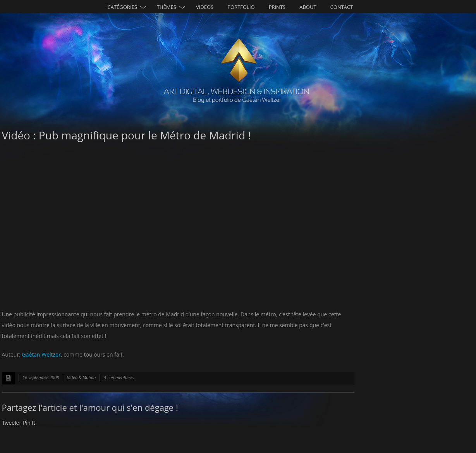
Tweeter (12, 423)
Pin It (29, 423)
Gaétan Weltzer (41, 354)
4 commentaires (119, 377)
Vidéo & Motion (81, 377)
